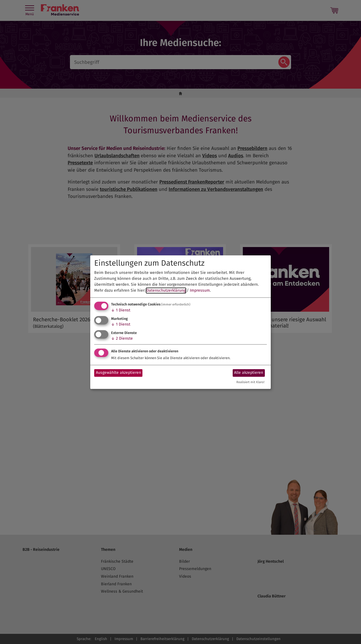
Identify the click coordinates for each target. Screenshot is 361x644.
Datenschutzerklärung (166, 291)
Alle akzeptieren (249, 373)
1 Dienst (121, 310)
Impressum (200, 291)
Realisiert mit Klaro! (250, 382)
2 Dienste (122, 338)
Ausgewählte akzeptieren (118, 373)
